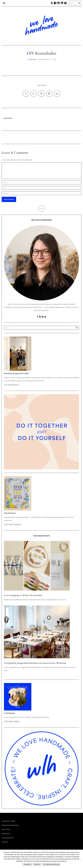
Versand (5, 843)
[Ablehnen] (80, 859)
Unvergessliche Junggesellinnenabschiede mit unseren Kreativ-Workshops (35, 664)
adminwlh (33, 59)
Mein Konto (6, 830)
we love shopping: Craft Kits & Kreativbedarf (23, 596)
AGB (13, 822)
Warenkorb (6, 835)
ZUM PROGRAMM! (12, 386)
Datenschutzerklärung (10, 826)
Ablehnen (37, 864)
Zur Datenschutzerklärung (51, 864)
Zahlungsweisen (8, 839)
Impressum (6, 822)
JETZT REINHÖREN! (12, 723)
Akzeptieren (27, 864)
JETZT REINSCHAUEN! (13, 526)
